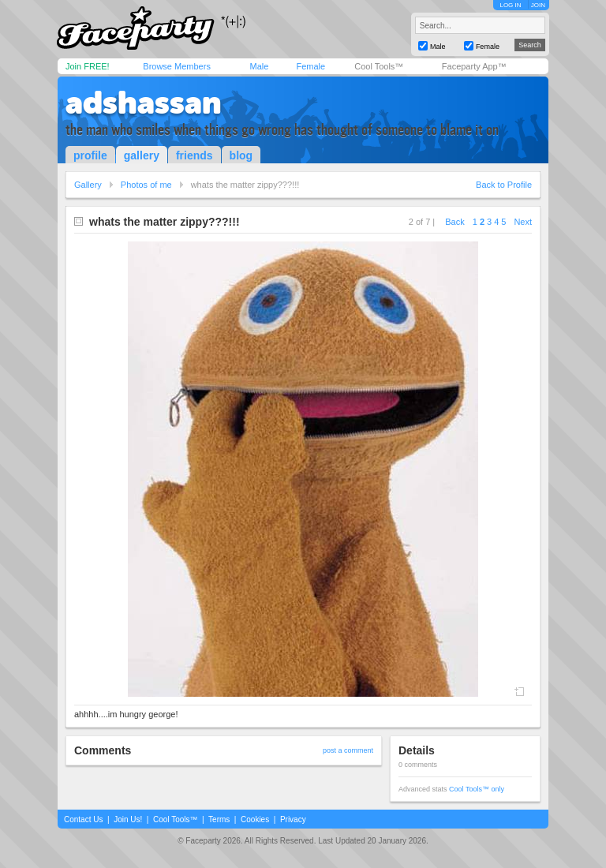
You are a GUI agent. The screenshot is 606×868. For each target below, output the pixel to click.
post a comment (348, 750)
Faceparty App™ (474, 66)
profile (90, 155)
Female (310, 66)
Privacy (293, 819)
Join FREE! (88, 66)
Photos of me (146, 185)
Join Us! (128, 819)
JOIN (538, 5)
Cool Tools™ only (477, 789)
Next (523, 222)
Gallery (88, 185)
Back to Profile (504, 185)
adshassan (143, 103)
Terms (219, 819)
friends (195, 155)
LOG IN (510, 5)
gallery (142, 155)
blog (241, 155)
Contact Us (83, 819)
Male (259, 66)
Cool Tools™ (379, 66)
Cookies (255, 819)
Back (454, 222)
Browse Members (177, 66)
